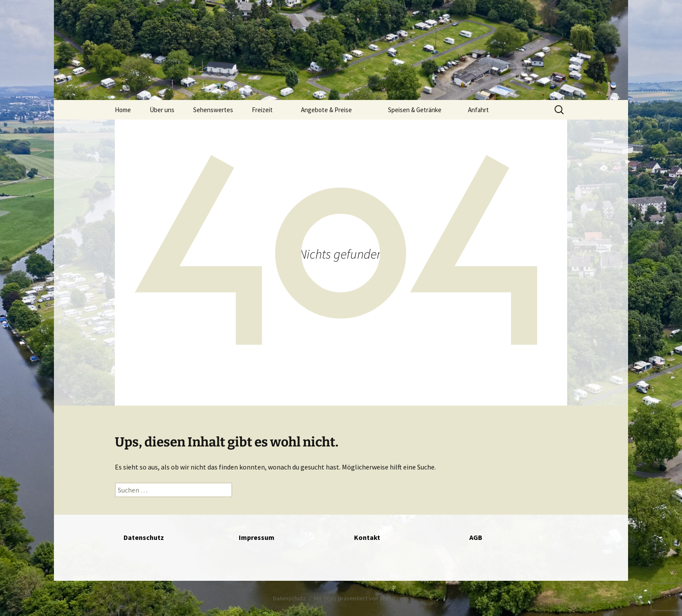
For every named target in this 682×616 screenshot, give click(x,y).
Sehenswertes (213, 110)
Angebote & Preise (326, 110)
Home (123, 110)
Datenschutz (289, 598)
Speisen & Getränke (415, 110)
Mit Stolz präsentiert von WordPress (361, 598)
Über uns (162, 110)
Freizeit (262, 110)
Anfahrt (478, 110)
